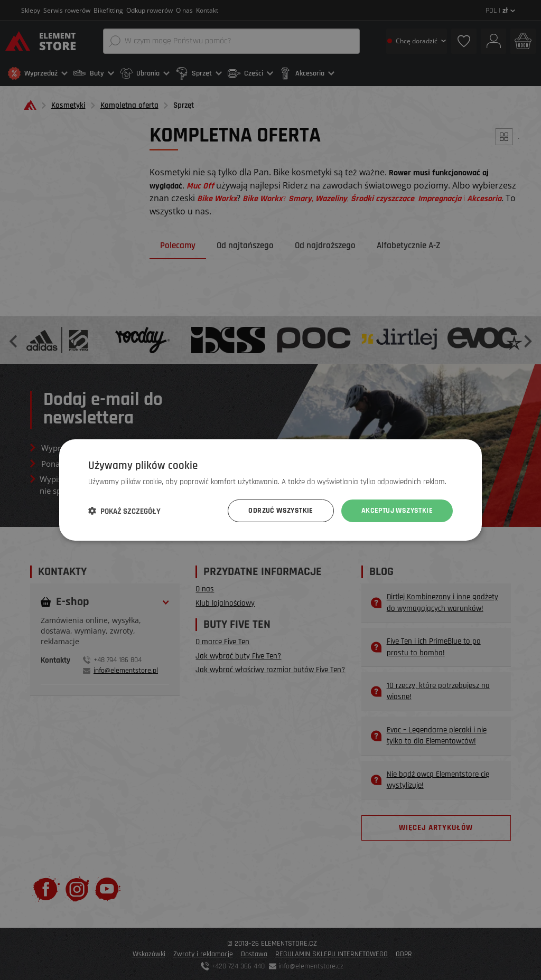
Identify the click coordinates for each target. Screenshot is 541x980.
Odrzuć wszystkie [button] (281, 511)
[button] (124, 511)
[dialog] (270, 490)
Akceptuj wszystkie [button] (397, 511)
